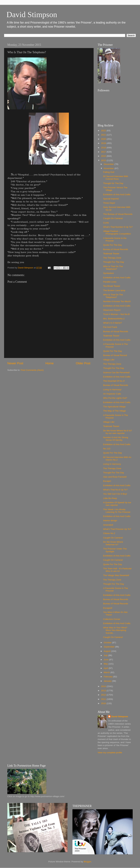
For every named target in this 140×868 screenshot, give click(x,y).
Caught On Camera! (113, 218)
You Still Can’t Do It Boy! (115, 494)
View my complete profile (110, 753)
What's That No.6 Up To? (115, 490)
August (107, 651)
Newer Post (15, 363)
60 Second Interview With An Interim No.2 (117, 459)
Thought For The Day (114, 262)
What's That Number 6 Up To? (118, 227)
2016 (104, 156)
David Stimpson (32, 15)
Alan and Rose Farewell (115, 477)
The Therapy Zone (112, 258)
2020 (104, 139)
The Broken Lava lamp (114, 290)
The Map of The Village (115, 411)
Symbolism (109, 273)
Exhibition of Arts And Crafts (117, 194)
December (109, 164)
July (106, 655)
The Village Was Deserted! (116, 575)
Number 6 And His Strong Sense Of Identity (116, 439)
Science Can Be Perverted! (116, 372)
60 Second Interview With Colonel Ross (116, 178)
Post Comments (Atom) (32, 370)
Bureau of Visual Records (116, 249)
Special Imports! (111, 199)
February (108, 677)
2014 (104, 686)
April (106, 668)
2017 (104, 152)
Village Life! (109, 360)
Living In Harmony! (112, 390)
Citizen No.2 (109, 533)
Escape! (107, 481)
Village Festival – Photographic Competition (117, 232)
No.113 (107, 449)
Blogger (87, 862)
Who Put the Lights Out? (115, 398)
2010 (104, 703)
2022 (104, 131)
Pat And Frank (110, 327)
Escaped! (108, 608)
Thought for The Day (113, 183)
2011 (104, 699)
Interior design (110, 520)
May (106, 664)
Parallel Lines (110, 282)
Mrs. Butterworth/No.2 (114, 319)
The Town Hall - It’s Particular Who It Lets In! (117, 570)
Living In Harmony (112, 464)
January (108, 681)
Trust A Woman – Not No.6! (117, 314)
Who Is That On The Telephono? (113, 268)
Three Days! (109, 203)
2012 (104, 695)
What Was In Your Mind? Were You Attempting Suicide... (115, 630)
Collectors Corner (112, 619)
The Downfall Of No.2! (114, 381)
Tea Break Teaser (112, 286)
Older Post (83, 363)
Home (49, 363)
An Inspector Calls (112, 394)
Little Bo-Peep (110, 498)
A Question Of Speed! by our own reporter (117, 504)
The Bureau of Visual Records (118, 214)
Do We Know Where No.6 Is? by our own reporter (118, 432)
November (109, 168)
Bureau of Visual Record (115, 355)
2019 (104, 143)
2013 (104, 691)
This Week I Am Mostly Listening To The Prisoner (117, 511)
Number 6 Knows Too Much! (117, 301)
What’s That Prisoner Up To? (117, 529)
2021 (104, 135)
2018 (104, 148)
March (107, 672)
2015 (104, 160)
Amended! (108, 525)
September (109, 647)
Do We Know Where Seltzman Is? (113, 543)
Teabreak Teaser (111, 254)
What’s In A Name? (113, 323)
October (108, 643)
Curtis (106, 223)
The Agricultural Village (114, 407)
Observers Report (112, 310)
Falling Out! (109, 172)
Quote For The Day (113, 245)
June (106, 660)
